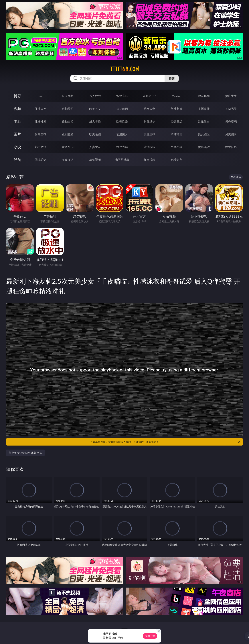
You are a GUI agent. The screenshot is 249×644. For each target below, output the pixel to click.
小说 (17, 147)
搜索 (172, 78)
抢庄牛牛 (231, 96)
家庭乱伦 (68, 147)
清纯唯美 (177, 134)
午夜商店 (68, 160)
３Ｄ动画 (122, 109)
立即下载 (150, 636)
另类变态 (231, 121)
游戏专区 (122, 96)
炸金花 (177, 96)
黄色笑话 (204, 147)
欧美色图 (95, 134)
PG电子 (40, 96)
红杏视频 (149, 160)
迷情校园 (149, 147)
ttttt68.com (125, 69)
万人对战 (95, 96)
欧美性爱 (122, 121)
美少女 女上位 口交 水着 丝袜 (25, 453)
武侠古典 (122, 147)
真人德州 (68, 96)
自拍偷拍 (68, 109)
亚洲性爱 (41, 121)
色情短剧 (177, 160)
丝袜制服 (177, 109)
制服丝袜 (149, 121)
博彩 (17, 96)
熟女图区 (204, 134)
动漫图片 (122, 134)
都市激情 (41, 147)
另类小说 (177, 147)
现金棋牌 (204, 96)
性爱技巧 (231, 147)
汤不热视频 (122, 160)
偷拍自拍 (68, 121)
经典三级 (177, 121)
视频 (17, 109)
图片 (17, 134)
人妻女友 (95, 147)
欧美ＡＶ (95, 109)
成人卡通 (95, 121)
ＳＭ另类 (231, 109)
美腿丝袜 (149, 134)
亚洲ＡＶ (41, 109)
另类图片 (231, 134)
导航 (17, 160)
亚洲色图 (68, 134)
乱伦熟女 (204, 121)
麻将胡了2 (149, 96)
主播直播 (204, 109)
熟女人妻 (149, 109)
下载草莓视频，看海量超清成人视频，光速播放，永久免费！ (166, 442)
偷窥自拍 (41, 134)
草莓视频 (95, 160)
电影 (17, 121)
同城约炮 (41, 160)
